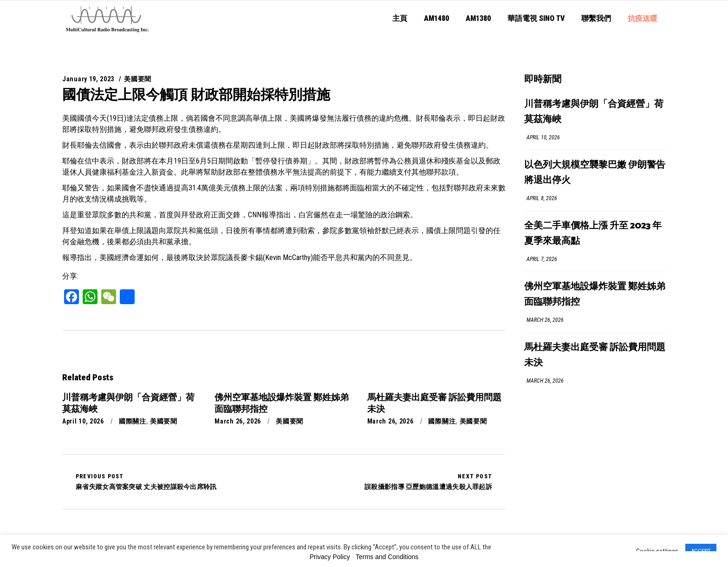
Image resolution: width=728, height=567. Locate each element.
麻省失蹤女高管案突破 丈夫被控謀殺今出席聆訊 (146, 482)
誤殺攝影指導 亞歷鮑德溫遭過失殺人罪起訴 (428, 482)
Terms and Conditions (387, 557)
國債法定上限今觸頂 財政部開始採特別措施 (196, 94)
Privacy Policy (330, 557)
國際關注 (133, 421)
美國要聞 (138, 79)
